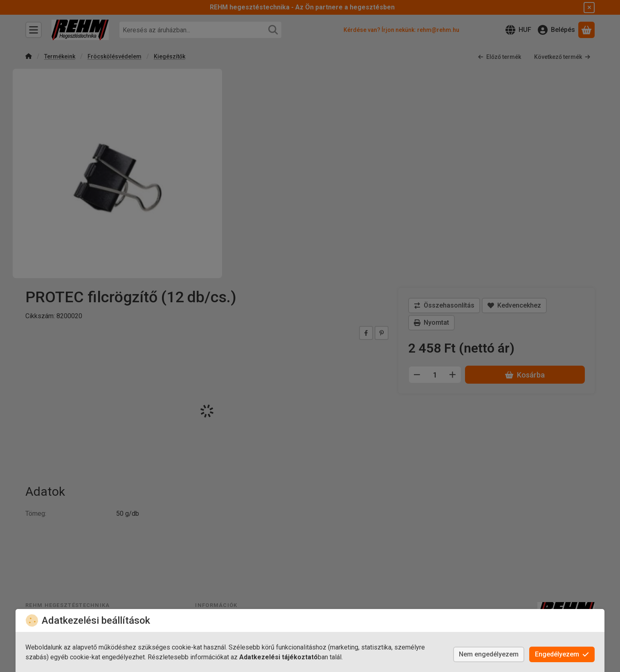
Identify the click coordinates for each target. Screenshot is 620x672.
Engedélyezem (562, 654)
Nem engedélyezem (489, 654)
